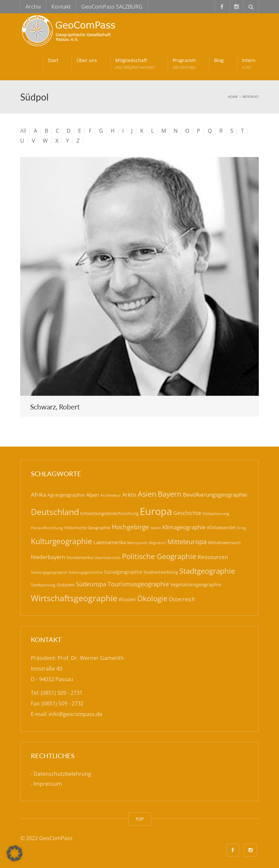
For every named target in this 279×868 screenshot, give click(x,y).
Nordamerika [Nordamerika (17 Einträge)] (80, 557)
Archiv (33, 7)
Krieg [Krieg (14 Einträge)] (242, 528)
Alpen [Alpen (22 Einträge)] (93, 495)
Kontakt (61, 7)
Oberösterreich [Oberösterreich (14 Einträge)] (107, 558)
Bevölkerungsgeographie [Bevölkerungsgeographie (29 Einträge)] (215, 495)
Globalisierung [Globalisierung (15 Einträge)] (216, 513)
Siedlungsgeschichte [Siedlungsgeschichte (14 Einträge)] (85, 572)
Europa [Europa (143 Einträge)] (156, 511)
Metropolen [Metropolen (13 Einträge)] (138, 543)
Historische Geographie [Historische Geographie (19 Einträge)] (87, 528)
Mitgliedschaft (135, 64)
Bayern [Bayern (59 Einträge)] (170, 494)
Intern (249, 64)
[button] (15, 853)
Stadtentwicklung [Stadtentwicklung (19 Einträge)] (161, 572)
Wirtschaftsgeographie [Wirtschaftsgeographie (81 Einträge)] (74, 598)
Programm (184, 64)
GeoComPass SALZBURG (112, 7)
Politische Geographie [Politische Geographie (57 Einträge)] (159, 556)
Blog (219, 60)
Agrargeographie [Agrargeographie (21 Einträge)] (66, 495)
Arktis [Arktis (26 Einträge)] (129, 495)
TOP (140, 819)
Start (53, 60)
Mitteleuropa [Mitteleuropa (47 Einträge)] (187, 542)
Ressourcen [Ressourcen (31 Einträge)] (213, 557)
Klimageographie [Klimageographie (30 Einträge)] (184, 527)
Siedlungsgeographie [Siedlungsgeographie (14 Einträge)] (49, 572)
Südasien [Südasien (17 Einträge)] (66, 585)
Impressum (48, 784)
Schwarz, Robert (55, 407)
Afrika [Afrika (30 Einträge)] (38, 495)
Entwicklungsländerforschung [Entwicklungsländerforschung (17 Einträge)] (109, 513)
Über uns (87, 60)
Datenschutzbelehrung (62, 774)
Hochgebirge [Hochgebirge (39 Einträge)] (130, 527)
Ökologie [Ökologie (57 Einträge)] (152, 598)
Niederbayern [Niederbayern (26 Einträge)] (48, 557)
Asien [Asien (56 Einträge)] (147, 494)
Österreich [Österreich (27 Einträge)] (182, 599)
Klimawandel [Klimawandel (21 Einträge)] (222, 527)
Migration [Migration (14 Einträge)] (158, 543)
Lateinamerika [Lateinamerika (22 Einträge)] (110, 542)
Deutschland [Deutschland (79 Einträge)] (55, 512)
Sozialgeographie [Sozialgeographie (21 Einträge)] (123, 572)
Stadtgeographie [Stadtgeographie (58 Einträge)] (207, 571)
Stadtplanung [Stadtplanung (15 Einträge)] (43, 585)
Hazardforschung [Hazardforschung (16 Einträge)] (47, 528)
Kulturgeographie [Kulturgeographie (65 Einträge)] (61, 541)
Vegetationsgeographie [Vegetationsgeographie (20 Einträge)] (196, 584)
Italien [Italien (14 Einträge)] (156, 528)
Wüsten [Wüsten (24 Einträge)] (127, 599)
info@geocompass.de (76, 714)
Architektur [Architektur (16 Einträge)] (111, 495)
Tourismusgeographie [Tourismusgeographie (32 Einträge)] (138, 584)
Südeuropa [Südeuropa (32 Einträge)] (91, 584)
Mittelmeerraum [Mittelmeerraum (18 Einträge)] (224, 542)
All (23, 131)
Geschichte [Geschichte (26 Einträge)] (187, 513)
